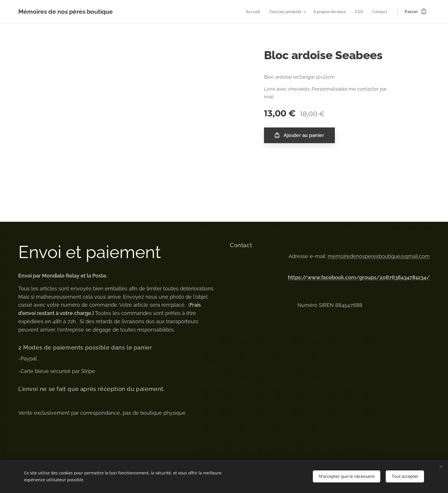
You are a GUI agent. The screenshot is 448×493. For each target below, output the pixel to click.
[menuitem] (245, 12)
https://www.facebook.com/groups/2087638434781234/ (359, 277)
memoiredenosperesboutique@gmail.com (379, 256)
